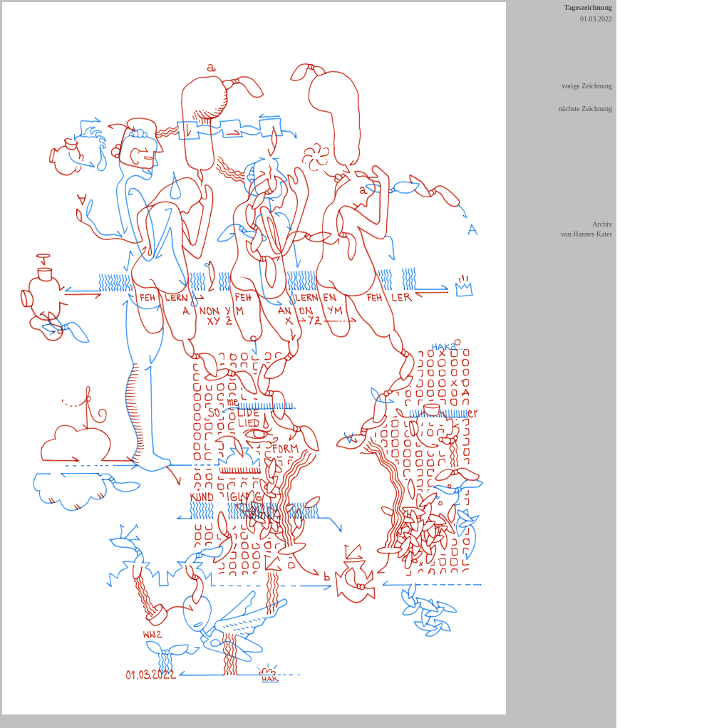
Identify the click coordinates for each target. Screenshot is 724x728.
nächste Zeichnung (585, 109)
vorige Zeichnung (587, 86)
